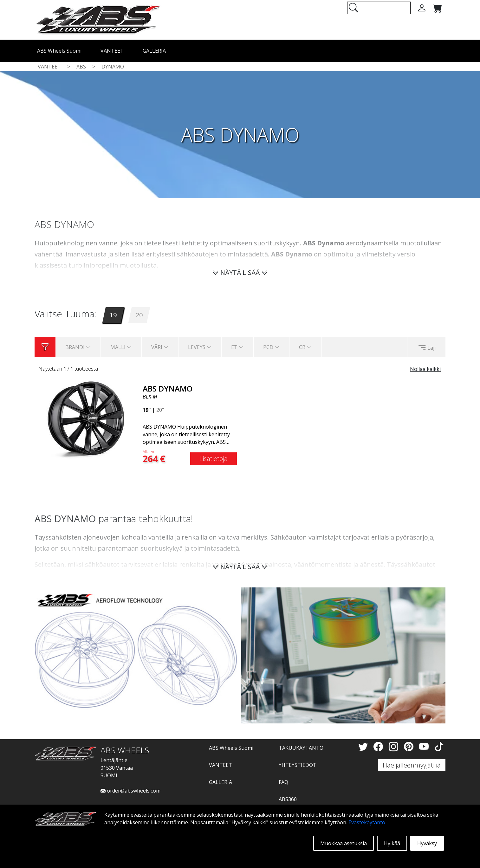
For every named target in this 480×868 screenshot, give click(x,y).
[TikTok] (439, 746)
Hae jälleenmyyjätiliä (412, 765)
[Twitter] (364, 746)
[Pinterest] (410, 746)
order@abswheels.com (130, 791)
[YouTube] (425, 746)
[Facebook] (379, 746)
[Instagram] (395, 746)
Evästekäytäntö (367, 822)
